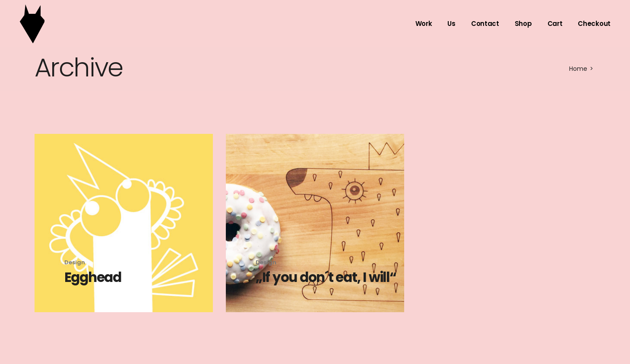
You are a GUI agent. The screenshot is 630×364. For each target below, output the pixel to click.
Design (75, 262)
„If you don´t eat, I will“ (326, 277)
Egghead (93, 277)
